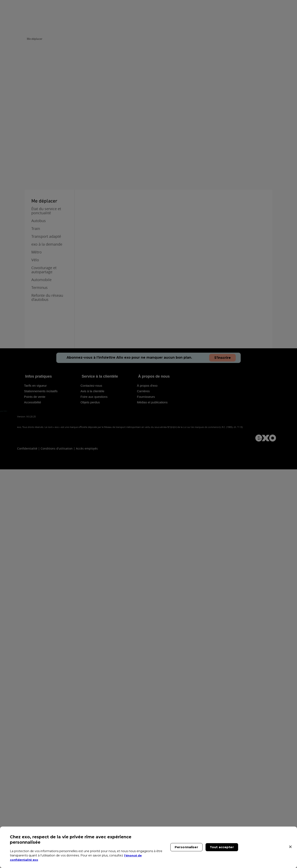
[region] (148, 847)
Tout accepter (222, 847)
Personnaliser (186, 847)
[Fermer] (290, 847)
